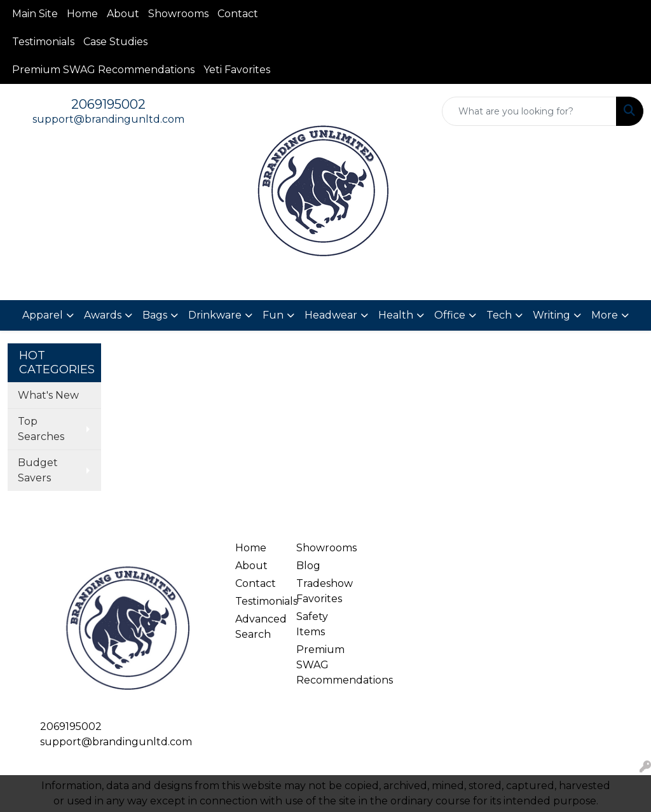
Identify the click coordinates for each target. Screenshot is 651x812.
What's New (48, 395)
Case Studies (115, 42)
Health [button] (396, 315)
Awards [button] (103, 315)
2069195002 (108, 104)
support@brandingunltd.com (108, 119)
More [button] (605, 315)
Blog (308, 566)
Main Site (35, 14)
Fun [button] (273, 315)
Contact (238, 14)
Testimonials (43, 42)
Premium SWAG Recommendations (103, 70)
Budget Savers (38, 470)
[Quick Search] (529, 111)
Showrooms (178, 14)
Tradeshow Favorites (319, 591)
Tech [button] (499, 315)
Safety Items (312, 624)
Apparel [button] (43, 315)
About (123, 14)
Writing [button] (552, 315)
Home (82, 14)
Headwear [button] (331, 315)
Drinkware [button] (215, 315)
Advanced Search (258, 627)
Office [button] (450, 315)
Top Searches (41, 429)
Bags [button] (155, 315)
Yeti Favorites (237, 70)
